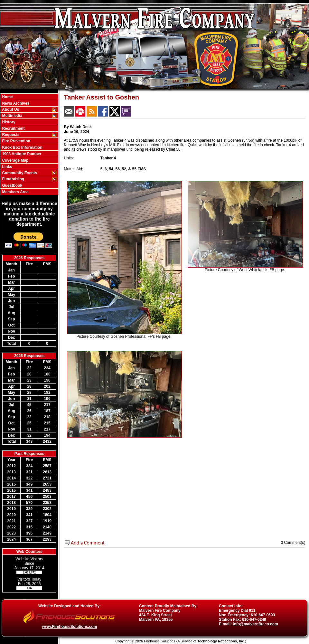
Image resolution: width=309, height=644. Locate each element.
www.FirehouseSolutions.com (70, 627)
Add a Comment (88, 543)
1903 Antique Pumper (21, 154)
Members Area (15, 192)
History (8, 122)
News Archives (15, 103)
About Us (10, 109)
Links (7, 167)
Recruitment (13, 128)
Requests (10, 135)
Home (7, 97)
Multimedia (12, 116)
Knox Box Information (22, 147)
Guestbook (12, 185)
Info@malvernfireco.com (255, 624)
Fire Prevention (16, 141)
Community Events (19, 173)
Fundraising (13, 179)
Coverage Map (15, 160)
